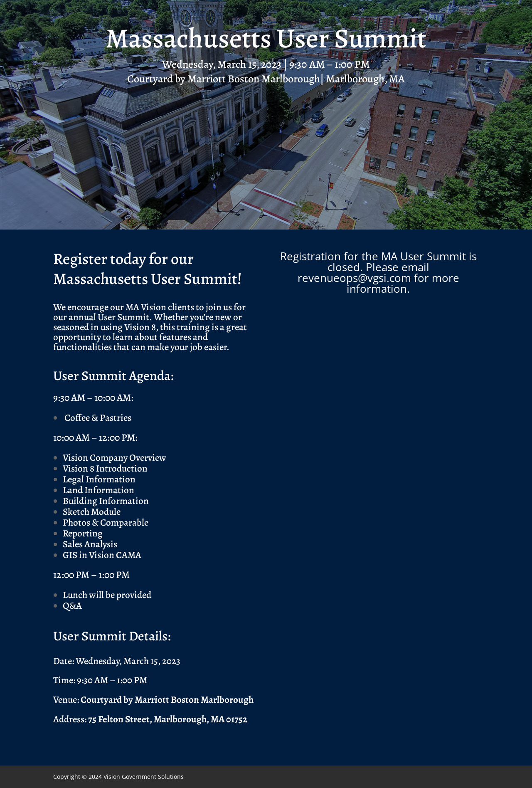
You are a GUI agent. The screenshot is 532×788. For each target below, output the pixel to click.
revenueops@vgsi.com (354, 278)
